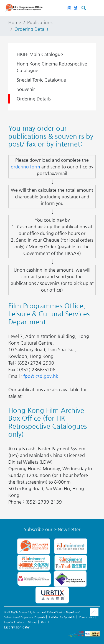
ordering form (26, 167)
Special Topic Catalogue (41, 80)
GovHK (45, 622)
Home (15, 22)
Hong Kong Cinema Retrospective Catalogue (52, 67)
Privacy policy (87, 617)
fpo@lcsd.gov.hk (41, 376)
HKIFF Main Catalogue (40, 54)
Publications (40, 22)
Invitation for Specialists (62, 617)
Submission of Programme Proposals (25, 617)
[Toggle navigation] (94, 8)
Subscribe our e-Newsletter (52, 529)
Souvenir (26, 89)
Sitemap (32, 622)
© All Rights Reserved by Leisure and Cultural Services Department (42, 612)
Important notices (14, 622)
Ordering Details (34, 99)
